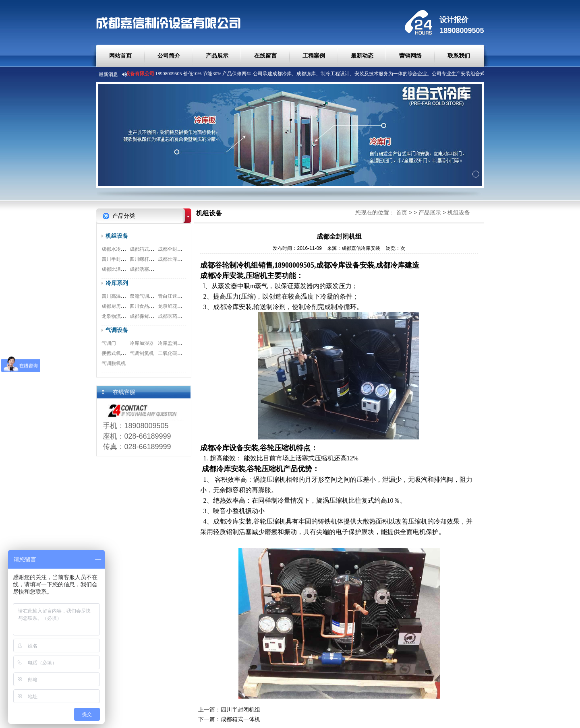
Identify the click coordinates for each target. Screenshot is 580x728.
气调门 (109, 343)
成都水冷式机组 (118, 249)
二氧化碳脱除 (172, 353)
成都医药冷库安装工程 (182, 316)
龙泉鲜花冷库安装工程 (182, 306)
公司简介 (169, 56)
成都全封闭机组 (175, 249)
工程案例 (314, 56)
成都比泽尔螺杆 (175, 259)
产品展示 (217, 56)
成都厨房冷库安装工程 (126, 306)
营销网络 (410, 56)
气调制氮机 (142, 353)
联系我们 (459, 56)
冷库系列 (117, 283)
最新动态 (362, 56)
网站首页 (120, 56)
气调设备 (117, 330)
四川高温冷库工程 (121, 296)
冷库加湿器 (142, 343)
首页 (402, 212)
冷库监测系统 (172, 343)
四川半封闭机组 (118, 259)
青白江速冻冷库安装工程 (184, 296)
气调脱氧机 (114, 363)
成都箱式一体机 (147, 249)
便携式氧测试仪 (118, 353)
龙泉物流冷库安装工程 (126, 316)
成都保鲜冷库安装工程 (154, 316)
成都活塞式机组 (147, 269)
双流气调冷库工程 (149, 296)
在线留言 (265, 56)
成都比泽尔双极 (118, 269)
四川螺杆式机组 (147, 259)
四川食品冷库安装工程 (154, 306)
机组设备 (117, 236)
